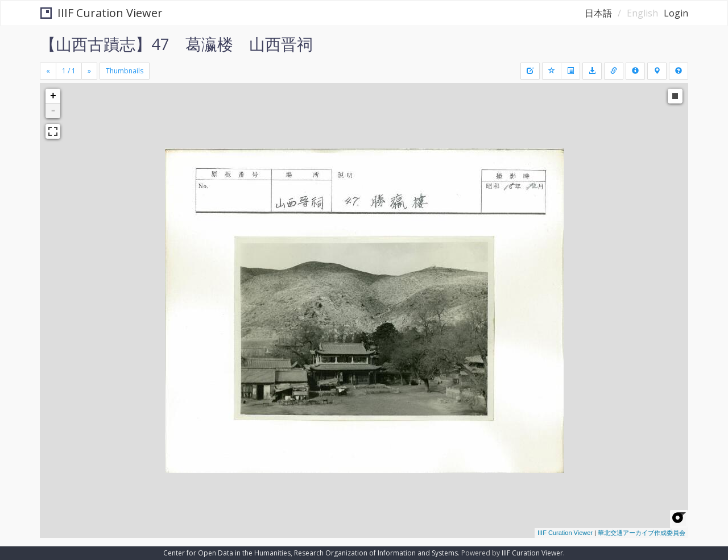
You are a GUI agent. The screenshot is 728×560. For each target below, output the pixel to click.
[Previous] (48, 71)
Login (676, 13)
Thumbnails (125, 71)
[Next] (89, 71)
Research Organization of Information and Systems (376, 553)
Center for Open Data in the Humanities (227, 553)
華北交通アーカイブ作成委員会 (642, 533)
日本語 (598, 13)
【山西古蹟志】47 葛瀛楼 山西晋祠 (176, 44)
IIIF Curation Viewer (102, 13)
